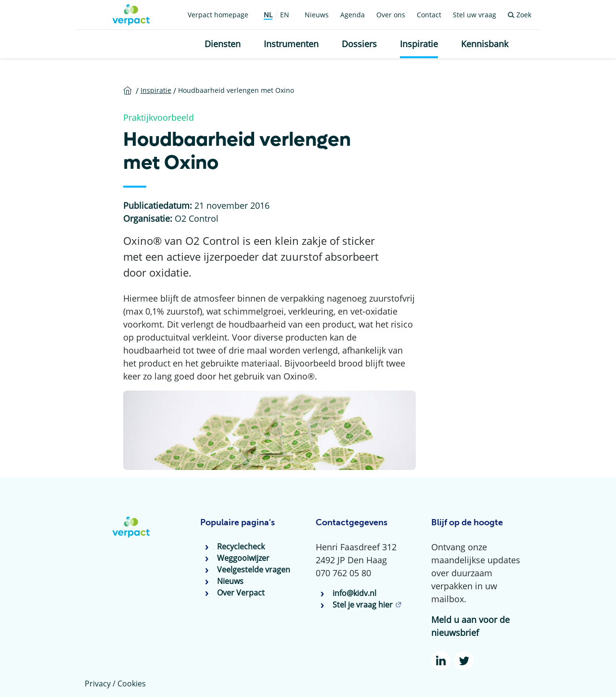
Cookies (132, 684)
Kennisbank (485, 44)
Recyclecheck (241, 546)
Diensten (223, 44)
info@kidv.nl (354, 593)
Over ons (391, 15)
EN (285, 15)
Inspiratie (419, 44)
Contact (429, 15)
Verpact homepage (218, 15)
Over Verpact (241, 593)
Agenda (353, 15)
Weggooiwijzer (243, 558)
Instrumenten (291, 44)
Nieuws (317, 15)
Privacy (98, 684)
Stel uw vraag (475, 15)
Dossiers (359, 44)
